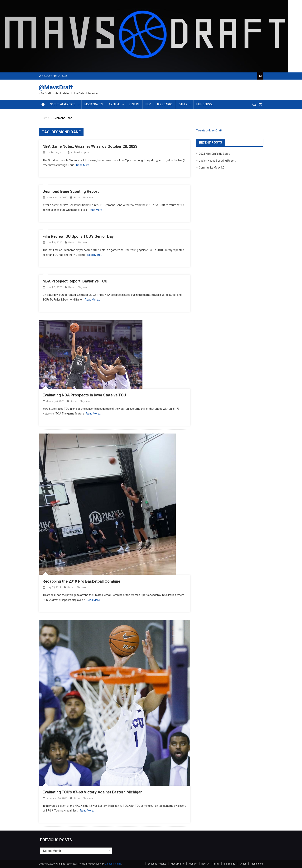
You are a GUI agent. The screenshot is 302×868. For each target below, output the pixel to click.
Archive (114, 104)
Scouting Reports (63, 104)
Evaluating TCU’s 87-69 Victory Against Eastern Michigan (93, 792)
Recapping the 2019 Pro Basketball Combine (81, 581)
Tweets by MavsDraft (209, 130)
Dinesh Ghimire (113, 864)
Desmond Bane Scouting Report (71, 191)
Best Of (134, 104)
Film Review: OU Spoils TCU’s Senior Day (78, 236)
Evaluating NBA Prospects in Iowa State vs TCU (84, 395)
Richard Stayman (81, 152)
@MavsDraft (56, 87)
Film (148, 104)
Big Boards (165, 104)
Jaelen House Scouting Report (217, 161)
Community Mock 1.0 (212, 168)
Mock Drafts (94, 104)
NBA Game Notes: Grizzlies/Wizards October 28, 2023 (90, 146)
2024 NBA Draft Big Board (215, 154)
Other (183, 104)
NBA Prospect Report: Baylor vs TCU (75, 281)
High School (205, 104)
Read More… (84, 165)
